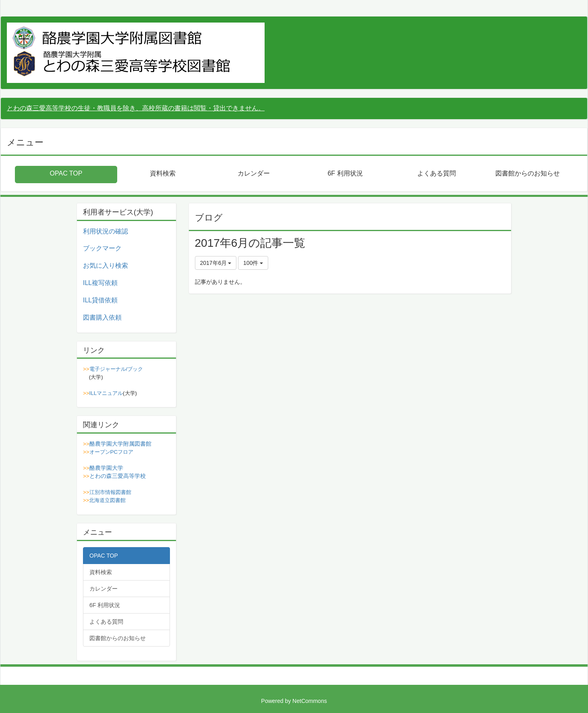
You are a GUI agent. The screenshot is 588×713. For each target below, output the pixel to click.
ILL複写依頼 (100, 283)
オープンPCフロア (112, 452)
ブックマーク (102, 248)
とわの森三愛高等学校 (118, 476)
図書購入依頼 (102, 317)
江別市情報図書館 (110, 492)
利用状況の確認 (106, 231)
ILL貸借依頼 (100, 300)
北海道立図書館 (107, 500)
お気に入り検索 (106, 266)
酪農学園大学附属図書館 (120, 444)
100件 (253, 263)
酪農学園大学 (106, 468)
